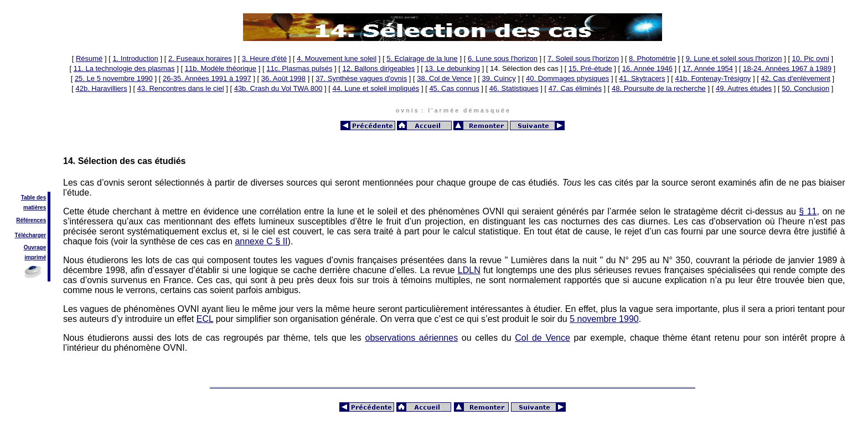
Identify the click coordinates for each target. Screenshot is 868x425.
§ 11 (808, 211)
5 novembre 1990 (604, 319)
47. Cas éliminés (575, 88)
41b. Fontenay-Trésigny (713, 78)
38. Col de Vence (444, 78)
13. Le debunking (452, 68)
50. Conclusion (805, 88)
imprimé (35, 257)
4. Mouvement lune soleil (337, 58)
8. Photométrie (652, 58)
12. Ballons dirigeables (379, 68)
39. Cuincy (498, 78)
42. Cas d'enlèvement (795, 78)
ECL (205, 319)
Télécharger (31, 235)
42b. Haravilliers (101, 88)
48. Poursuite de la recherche (659, 88)
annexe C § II (261, 241)
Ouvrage (35, 247)
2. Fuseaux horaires (200, 58)
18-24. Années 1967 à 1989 (787, 68)
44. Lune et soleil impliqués (376, 88)
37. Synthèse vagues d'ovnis (361, 78)
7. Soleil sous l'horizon (583, 58)
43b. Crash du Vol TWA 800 (278, 88)
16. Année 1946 (647, 68)
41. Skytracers (642, 78)
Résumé (89, 58)
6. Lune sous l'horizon (503, 58)
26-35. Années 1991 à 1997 (207, 78)
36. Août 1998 (283, 78)
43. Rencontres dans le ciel (181, 88)
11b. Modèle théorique (221, 68)
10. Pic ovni (811, 58)
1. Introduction (135, 58)
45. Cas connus (454, 88)
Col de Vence (542, 338)
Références (31, 220)
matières (35, 208)
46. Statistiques (514, 88)
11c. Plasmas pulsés (299, 68)
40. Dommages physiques (567, 78)
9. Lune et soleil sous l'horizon (734, 58)
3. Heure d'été (264, 58)
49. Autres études (744, 88)
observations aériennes (411, 338)
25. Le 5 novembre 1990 (114, 78)
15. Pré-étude (590, 68)
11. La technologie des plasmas (124, 68)
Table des (33, 198)
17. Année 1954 (708, 68)
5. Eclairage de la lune (422, 58)
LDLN (469, 270)
